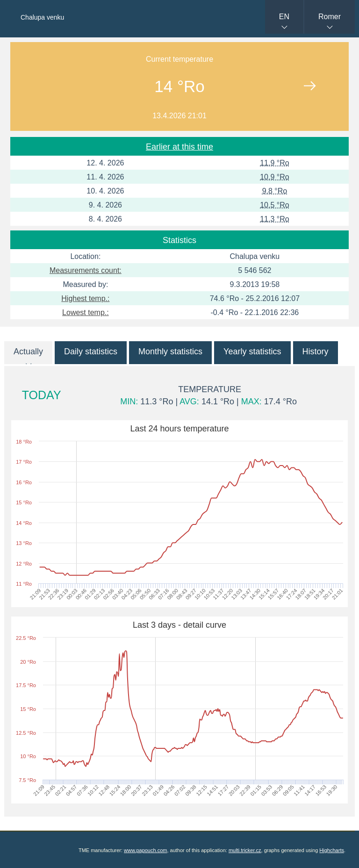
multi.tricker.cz (245, 850)
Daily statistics (91, 352)
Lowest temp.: (86, 312)
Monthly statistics (170, 352)
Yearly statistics (252, 352)
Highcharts (332, 850)
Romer (330, 17)
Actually (28, 352)
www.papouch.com (145, 850)
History (316, 352)
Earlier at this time (179, 147)
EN (284, 17)
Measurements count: (86, 270)
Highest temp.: (85, 298)
